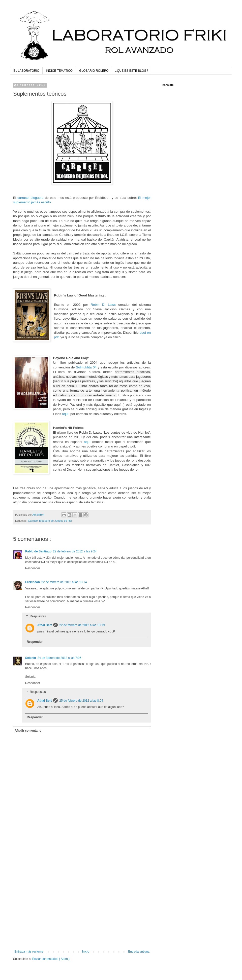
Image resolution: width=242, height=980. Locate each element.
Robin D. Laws (103, 305)
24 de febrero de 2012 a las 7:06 (59, 658)
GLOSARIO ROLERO (94, 71)
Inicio (86, 952)
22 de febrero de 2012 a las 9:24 (75, 551)
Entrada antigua (139, 952)
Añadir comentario (28, 731)
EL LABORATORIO (26, 71)
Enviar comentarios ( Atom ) (51, 959)
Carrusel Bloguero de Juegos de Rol (50, 521)
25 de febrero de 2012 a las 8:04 (81, 701)
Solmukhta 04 (86, 367)
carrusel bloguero (31, 198)
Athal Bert (44, 625)
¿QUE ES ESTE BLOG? (132, 71)
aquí (65, 414)
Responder (33, 568)
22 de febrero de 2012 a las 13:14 (64, 582)
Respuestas (38, 616)
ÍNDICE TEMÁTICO (59, 71)
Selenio (31, 658)
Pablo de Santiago (38, 551)
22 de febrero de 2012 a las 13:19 (82, 625)
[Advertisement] (47, 896)
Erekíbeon (33, 582)
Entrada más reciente (29, 952)
